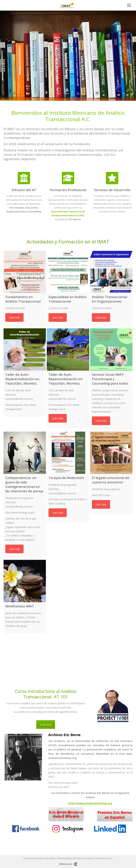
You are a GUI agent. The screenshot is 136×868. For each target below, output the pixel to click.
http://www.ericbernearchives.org (90, 803)
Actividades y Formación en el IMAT (68, 242)
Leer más (14, 317)
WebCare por (68, 864)
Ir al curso (46, 725)
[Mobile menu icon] (129, 5)
